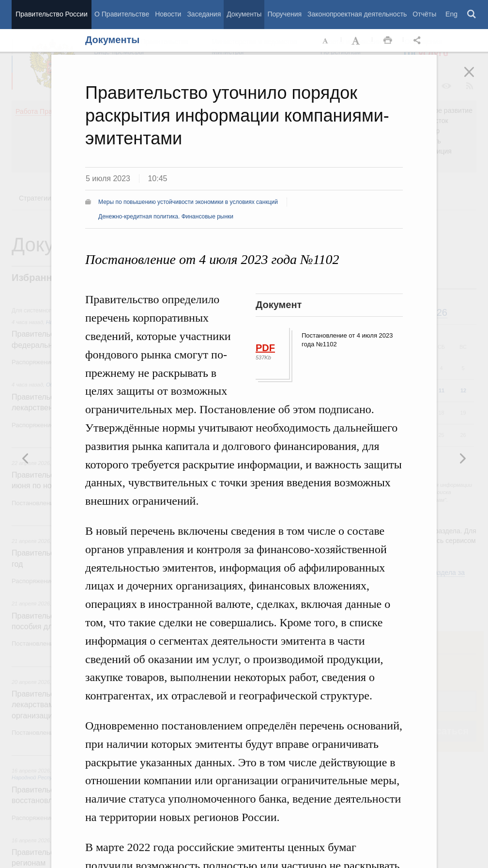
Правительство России (51, 14)
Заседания (204, 14)
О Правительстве (122, 14)
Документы (244, 14)
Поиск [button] (472, 15)
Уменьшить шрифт (326, 41)
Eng (451, 14)
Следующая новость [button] (26, 458)
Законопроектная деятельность (357, 14)
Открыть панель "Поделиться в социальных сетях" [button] (419, 41)
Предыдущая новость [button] (462, 458)
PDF (265, 348)
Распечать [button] (388, 41)
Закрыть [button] (476, 78)
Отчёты (424, 14)
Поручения (284, 14)
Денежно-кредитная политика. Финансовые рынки (166, 217)
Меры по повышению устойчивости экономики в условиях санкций (188, 202)
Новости (168, 14)
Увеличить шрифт (357, 41)
